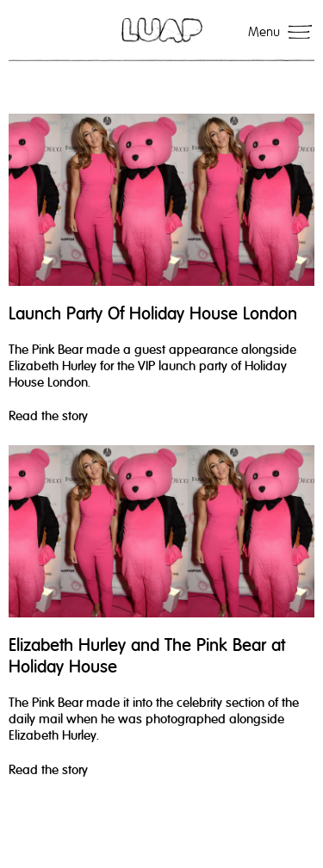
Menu (264, 32)
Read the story (48, 416)
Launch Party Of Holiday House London (153, 314)
